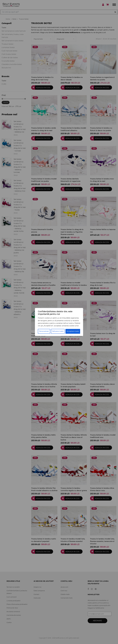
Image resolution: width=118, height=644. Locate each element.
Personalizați (44, 331)
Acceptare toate (73, 331)
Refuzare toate (58, 331)
